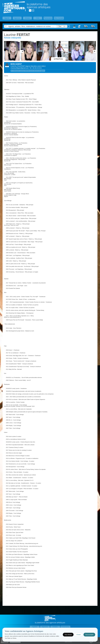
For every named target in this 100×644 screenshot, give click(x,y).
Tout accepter (89, 635)
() (35, 66)
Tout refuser (68, 635)
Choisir (79, 635)
